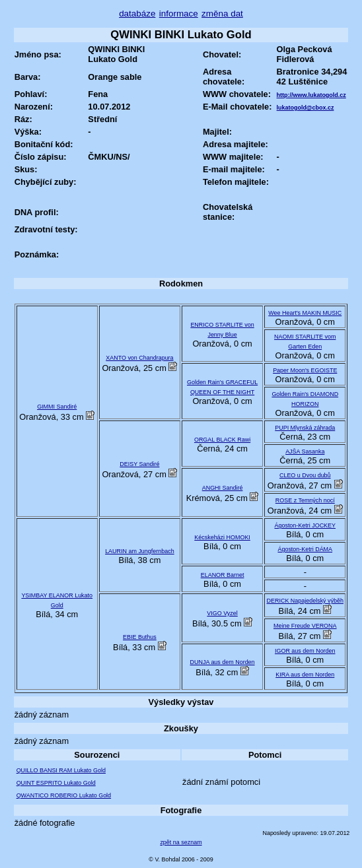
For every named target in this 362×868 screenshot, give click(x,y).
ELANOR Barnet (223, 575)
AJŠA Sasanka (305, 451)
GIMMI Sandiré (57, 407)
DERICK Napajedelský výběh (305, 601)
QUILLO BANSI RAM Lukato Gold (61, 770)
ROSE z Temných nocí (305, 500)
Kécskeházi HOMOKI (222, 537)
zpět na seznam (181, 842)
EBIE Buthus (140, 637)
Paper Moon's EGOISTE (305, 370)
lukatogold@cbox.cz (306, 108)
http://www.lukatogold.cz (311, 95)
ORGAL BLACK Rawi (222, 440)
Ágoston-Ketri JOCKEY (305, 525)
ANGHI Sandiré (223, 488)
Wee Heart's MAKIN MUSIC (305, 313)
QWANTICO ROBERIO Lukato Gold (64, 795)
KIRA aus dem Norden (305, 675)
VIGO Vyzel (222, 613)
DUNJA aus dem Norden (223, 662)
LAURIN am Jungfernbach (140, 551)
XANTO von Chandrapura (139, 358)
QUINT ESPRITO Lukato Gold (56, 783)
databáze (137, 14)
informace (179, 14)
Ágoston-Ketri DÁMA (305, 549)
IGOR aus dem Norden (305, 651)
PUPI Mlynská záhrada (305, 428)
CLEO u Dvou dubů (305, 475)
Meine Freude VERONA (305, 626)
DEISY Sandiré (139, 464)
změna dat (222, 14)
